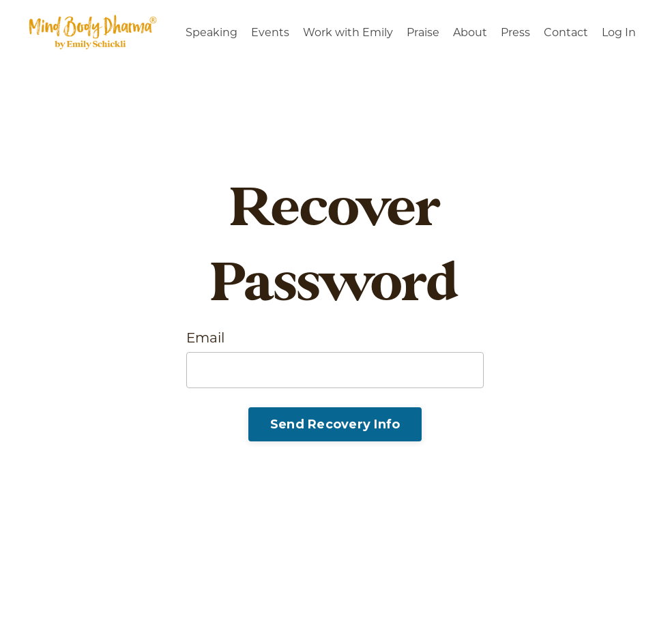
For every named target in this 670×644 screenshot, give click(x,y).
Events (270, 32)
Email (205, 338)
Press (515, 32)
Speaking (212, 32)
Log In (619, 32)
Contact (566, 32)
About (470, 32)
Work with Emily (348, 32)
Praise (423, 32)
